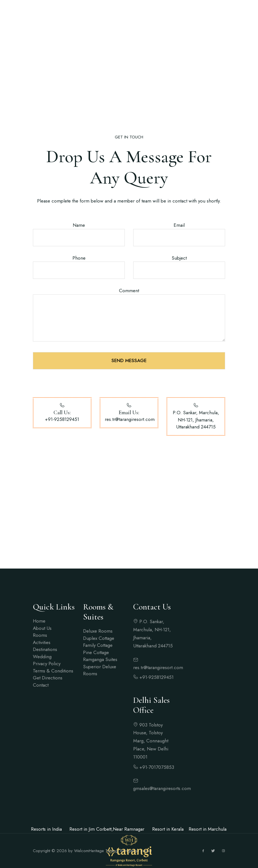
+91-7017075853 (154, 767)
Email (179, 225)
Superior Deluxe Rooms (100, 670)
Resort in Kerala (168, 829)
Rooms (40, 635)
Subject (179, 258)
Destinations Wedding (45, 653)
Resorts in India (46, 829)
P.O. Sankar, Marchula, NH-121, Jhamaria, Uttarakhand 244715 (153, 634)
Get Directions (48, 678)
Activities (42, 642)
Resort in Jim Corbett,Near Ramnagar (107, 829)
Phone (79, 258)
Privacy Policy (47, 664)
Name (79, 225)
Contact (41, 685)
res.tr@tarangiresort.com (130, 419)
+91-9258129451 (62, 419)
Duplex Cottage (99, 638)
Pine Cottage (96, 652)
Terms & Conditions (53, 671)
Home (39, 621)
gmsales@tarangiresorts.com (154, 785)
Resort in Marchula (208, 829)
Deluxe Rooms (98, 631)
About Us (42, 628)
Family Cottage (98, 645)
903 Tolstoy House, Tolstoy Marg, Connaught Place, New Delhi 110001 (151, 741)
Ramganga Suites (100, 659)
